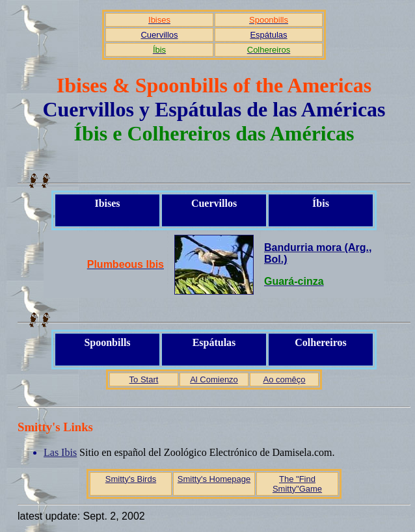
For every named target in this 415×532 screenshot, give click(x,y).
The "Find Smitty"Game (297, 484)
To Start (144, 379)
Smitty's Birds (131, 479)
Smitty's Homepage (214, 479)
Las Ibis (60, 452)
